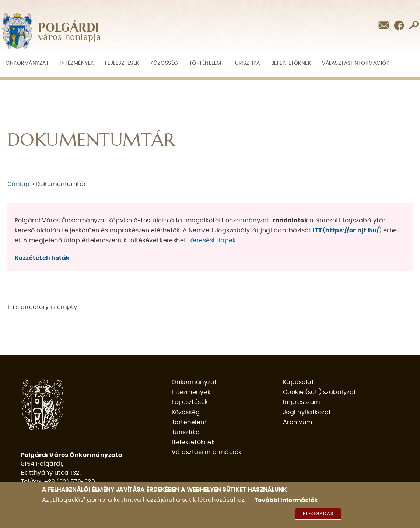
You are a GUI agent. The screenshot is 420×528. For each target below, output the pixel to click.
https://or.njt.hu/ (352, 230)
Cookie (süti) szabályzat (320, 392)
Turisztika (246, 63)
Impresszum (302, 402)
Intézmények (77, 63)
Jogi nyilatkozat (307, 412)
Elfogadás (318, 514)
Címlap (19, 184)
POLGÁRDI (69, 28)
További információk (286, 500)
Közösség (164, 63)
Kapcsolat (298, 382)
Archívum (298, 422)
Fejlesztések (122, 63)
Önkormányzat (27, 63)
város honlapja (70, 38)
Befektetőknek (291, 63)
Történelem (205, 63)
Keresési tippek (213, 240)
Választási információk (356, 63)
